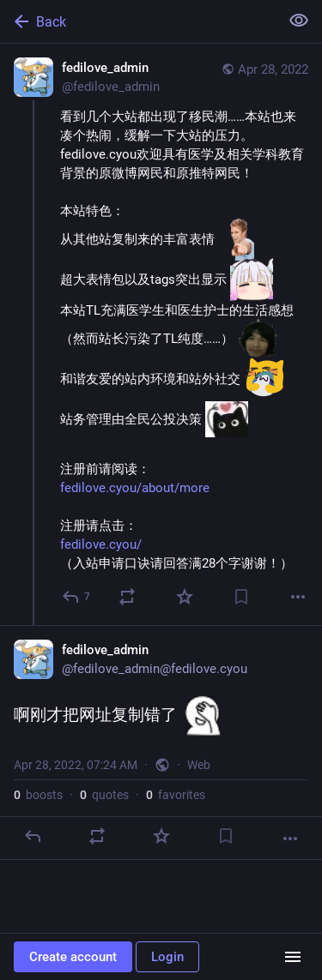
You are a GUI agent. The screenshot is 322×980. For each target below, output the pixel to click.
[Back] (138, 21)
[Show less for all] (299, 21)
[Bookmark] (241, 597)
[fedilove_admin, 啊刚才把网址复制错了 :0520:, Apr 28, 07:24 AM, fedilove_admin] (161, 743)
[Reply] (77, 597)
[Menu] (293, 957)
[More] (298, 597)
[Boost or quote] (127, 597)
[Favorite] (185, 597)
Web (199, 765)
